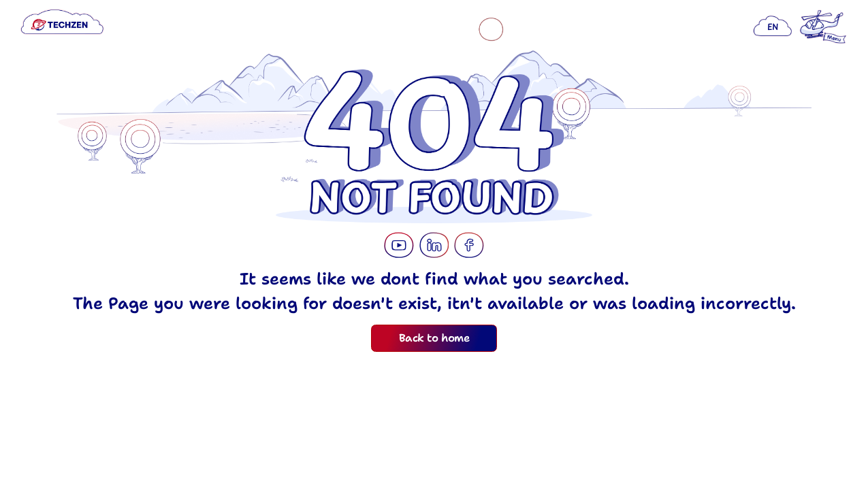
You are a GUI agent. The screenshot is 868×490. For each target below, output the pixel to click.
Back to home (434, 338)
